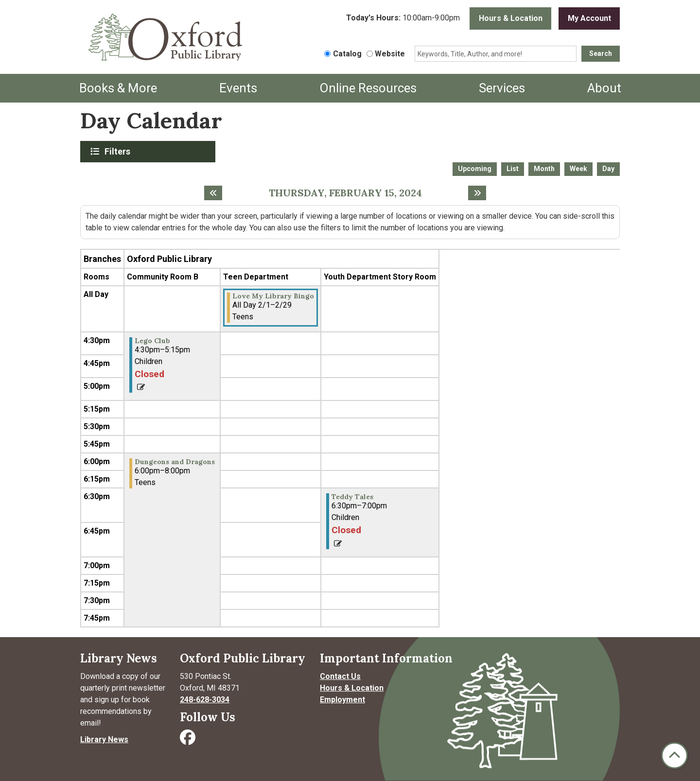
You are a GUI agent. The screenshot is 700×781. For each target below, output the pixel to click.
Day (608, 169)
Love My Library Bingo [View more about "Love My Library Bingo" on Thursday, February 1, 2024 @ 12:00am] (273, 296)
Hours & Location (511, 18)
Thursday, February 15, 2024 (345, 193)
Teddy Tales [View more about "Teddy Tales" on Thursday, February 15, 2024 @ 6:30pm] (352, 497)
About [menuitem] (604, 88)
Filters (119, 151)
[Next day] (477, 193)
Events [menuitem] (238, 88)
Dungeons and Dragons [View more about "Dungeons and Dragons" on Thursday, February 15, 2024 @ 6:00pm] (175, 462)
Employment (342, 700)
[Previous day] (213, 193)
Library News (104, 739)
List (513, 169)
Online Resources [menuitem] (368, 88)
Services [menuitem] (502, 88)
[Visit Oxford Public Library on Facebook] (189, 740)
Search (601, 53)
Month (544, 169)
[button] (403, 18)
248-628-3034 (205, 700)
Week (578, 169)
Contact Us (340, 676)
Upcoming (475, 169)
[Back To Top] (674, 755)
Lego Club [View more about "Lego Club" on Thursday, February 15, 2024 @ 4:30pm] (152, 341)
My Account (589, 18)
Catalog (347, 54)
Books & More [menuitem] (118, 88)
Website (390, 54)
